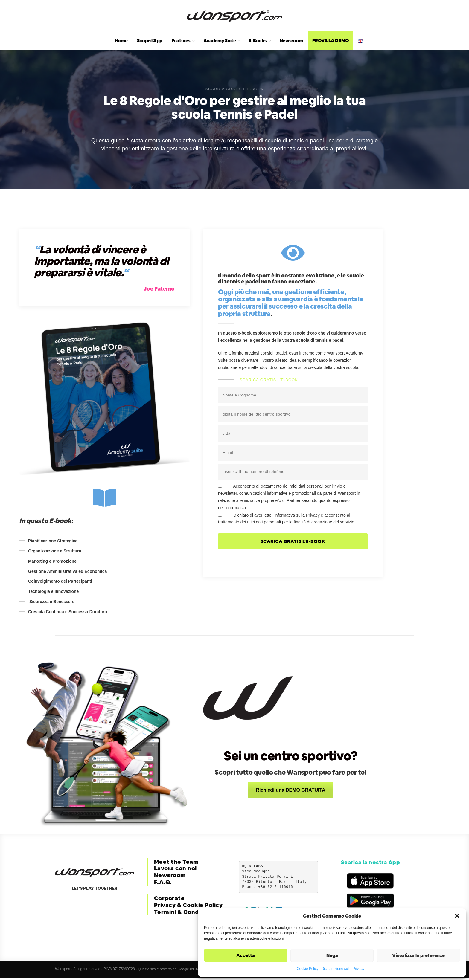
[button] (457, 916)
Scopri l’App (150, 41)
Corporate (169, 898)
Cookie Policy (308, 969)
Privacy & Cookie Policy (188, 905)
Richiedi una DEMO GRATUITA (290, 790)
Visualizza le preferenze (418, 955)
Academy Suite (220, 41)
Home (121, 41)
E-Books (258, 41)
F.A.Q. (163, 882)
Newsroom (291, 41)
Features (181, 41)
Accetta (246, 955)
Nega (332, 955)
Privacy (313, 515)
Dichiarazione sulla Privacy (343, 969)
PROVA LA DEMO (331, 41)
